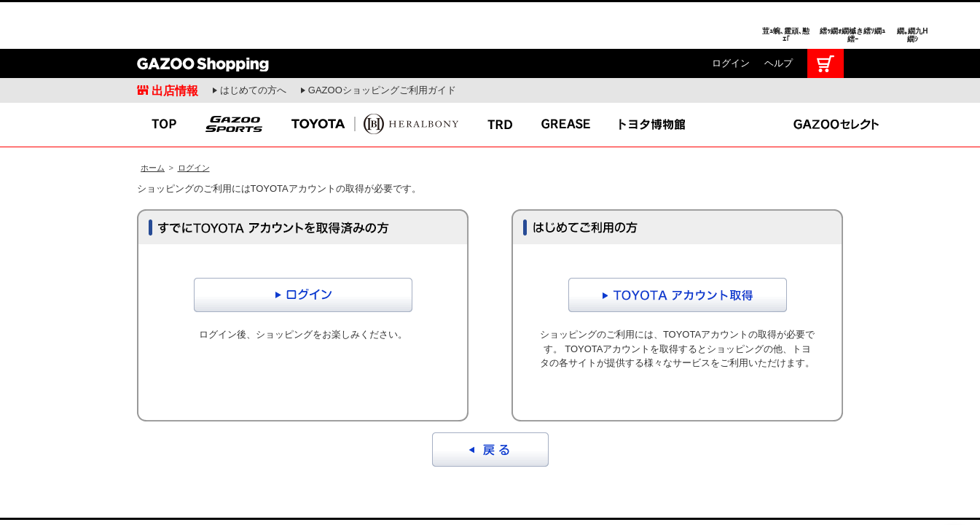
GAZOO (490, 494)
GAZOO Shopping (203, 15)
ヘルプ (779, 14)
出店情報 (175, 42)
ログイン (731, 14)
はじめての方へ (253, 41)
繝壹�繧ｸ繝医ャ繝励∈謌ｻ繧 (954, 496)
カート (826, 15)
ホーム (153, 119)
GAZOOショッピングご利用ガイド (382, 41)
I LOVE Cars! (100, 495)
